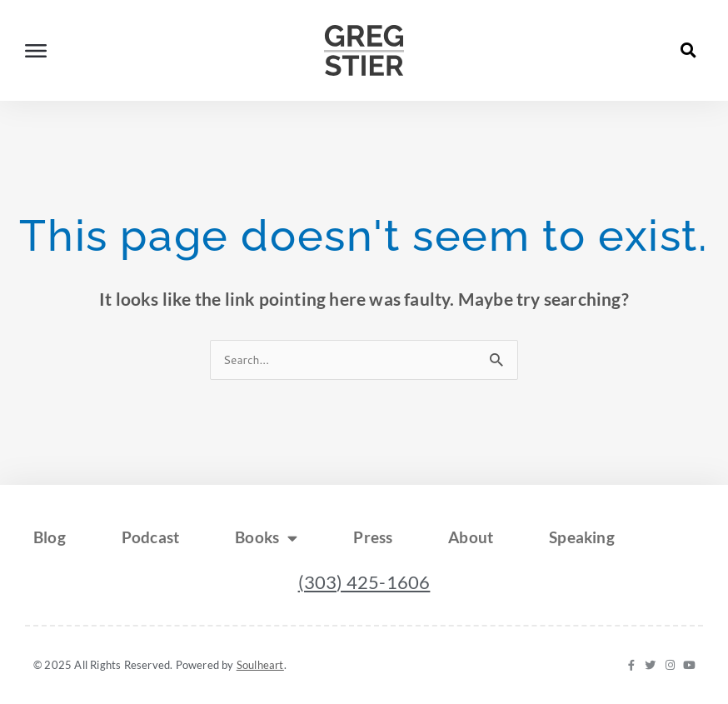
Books (268, 538)
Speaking (586, 537)
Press (375, 537)
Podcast (151, 537)
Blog (50, 537)
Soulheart (260, 665)
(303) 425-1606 (364, 582)
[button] (689, 50)
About (474, 537)
